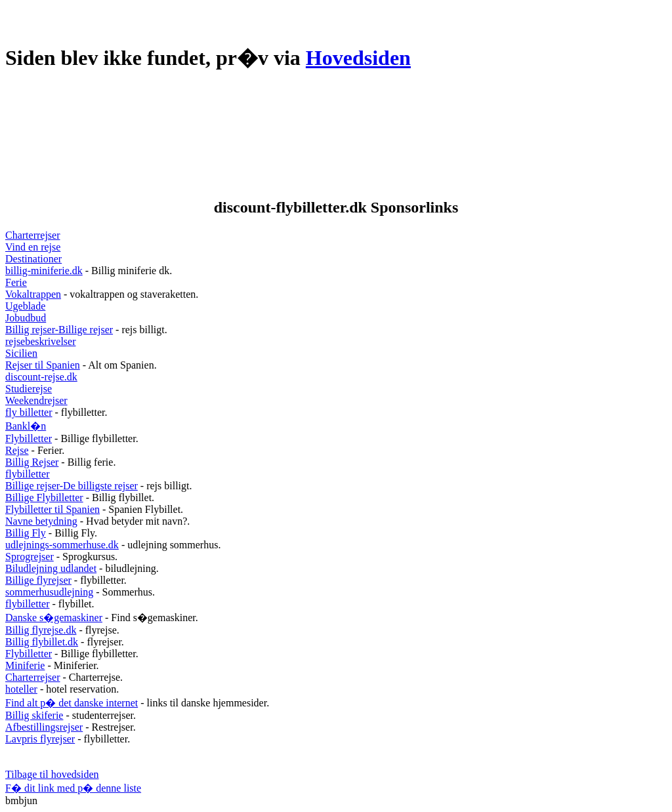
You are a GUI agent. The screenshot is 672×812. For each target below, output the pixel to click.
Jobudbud (26, 318)
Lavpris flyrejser (40, 739)
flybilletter (28, 474)
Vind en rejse (33, 247)
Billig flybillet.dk (42, 642)
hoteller (21, 689)
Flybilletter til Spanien (52, 509)
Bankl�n (26, 426)
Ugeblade (25, 306)
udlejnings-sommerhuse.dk (62, 545)
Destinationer (33, 259)
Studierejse (29, 389)
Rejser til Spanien (43, 365)
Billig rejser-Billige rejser (59, 330)
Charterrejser (33, 235)
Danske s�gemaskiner (54, 618)
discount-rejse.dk (41, 377)
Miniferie (25, 665)
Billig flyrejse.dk (41, 630)
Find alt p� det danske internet (72, 703)
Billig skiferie (34, 715)
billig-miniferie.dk (44, 271)
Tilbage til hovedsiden (52, 774)
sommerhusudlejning (49, 592)
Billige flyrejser (38, 580)
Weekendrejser (36, 400)
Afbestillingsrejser (44, 727)
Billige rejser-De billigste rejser (72, 486)
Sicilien (21, 353)
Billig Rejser (32, 462)
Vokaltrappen (33, 294)
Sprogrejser (30, 557)
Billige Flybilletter (44, 497)
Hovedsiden (358, 58)
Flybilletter (29, 438)
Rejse (17, 450)
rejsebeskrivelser (41, 341)
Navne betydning (41, 521)
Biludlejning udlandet (51, 568)
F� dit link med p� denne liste (73, 788)
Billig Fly (26, 533)
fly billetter (29, 412)
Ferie (16, 282)
